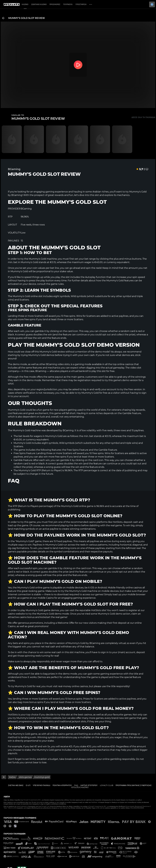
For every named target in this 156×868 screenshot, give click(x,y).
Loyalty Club (107, 785)
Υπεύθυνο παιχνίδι (42, 785)
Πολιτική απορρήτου (62, 785)
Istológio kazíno (80, 787)
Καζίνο (25, 4)
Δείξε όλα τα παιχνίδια (143, 117)
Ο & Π (28, 785)
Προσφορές (55, 4)
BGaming (17, 195)
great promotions (38, 626)
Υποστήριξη (81, 4)
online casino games (62, 734)
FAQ (76, 785)
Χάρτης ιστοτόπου (89, 785)
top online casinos (123, 364)
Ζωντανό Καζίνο (39, 4)
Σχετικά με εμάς (16, 785)
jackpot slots (79, 721)
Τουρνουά (68, 4)
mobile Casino (46, 598)
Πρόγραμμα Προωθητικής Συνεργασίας (133, 785)
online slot (37, 296)
